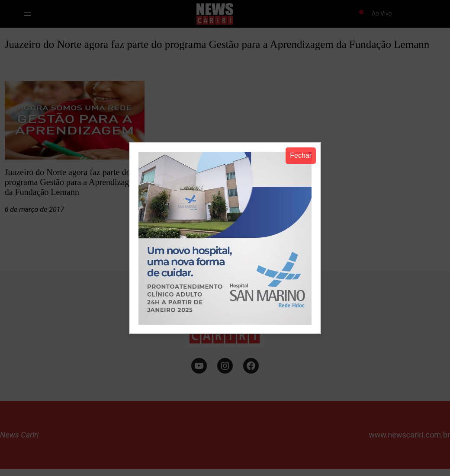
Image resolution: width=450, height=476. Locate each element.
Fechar (301, 155)
